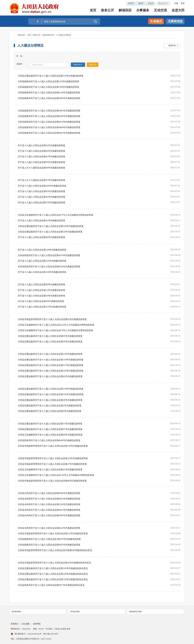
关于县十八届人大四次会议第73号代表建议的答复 (41, 203)
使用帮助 (37, 624)
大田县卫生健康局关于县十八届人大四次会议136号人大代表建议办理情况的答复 (56, 475)
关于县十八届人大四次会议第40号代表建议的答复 (41, 284)
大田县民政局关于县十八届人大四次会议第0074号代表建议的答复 (49, 255)
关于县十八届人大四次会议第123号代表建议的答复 (42, 261)
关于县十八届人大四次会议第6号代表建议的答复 (41, 301)
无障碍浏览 (175, 21)
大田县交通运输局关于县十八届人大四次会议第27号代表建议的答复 (50, 429)
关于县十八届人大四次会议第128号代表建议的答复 (42, 250)
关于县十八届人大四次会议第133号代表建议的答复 (42, 307)
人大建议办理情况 (63, 35)
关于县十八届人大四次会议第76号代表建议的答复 (41, 145)
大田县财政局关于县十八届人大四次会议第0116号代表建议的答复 (49, 93)
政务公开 (108, 11)
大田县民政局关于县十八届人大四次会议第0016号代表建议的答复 (49, 267)
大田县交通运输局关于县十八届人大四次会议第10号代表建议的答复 (50, 232)
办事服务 (143, 11)
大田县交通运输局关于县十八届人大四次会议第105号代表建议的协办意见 (53, 568)
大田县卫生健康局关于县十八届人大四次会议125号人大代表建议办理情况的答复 (56, 325)
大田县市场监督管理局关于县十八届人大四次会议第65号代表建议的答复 (52, 319)
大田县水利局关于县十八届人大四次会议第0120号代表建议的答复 (49, 504)
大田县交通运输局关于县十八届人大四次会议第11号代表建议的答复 (50, 424)
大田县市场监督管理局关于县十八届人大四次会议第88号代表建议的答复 (52, 481)
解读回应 (125, 11)
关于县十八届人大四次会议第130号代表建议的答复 (42, 272)
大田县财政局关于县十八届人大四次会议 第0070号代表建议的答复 (49, 539)
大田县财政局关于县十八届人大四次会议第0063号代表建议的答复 (49, 111)
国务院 (131, 3)
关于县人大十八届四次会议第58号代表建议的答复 (41, 168)
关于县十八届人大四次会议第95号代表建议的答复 (41, 191)
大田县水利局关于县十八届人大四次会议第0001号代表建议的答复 (49, 510)
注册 (176, 3)
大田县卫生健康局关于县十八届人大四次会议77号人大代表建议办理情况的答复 (56, 215)
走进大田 (178, 11)
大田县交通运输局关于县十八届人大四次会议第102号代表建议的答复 (51, 371)
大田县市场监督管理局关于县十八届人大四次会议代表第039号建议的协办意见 (55, 550)
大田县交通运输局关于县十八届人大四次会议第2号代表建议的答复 (50, 406)
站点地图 (26, 624)
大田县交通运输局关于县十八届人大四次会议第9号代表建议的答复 (50, 411)
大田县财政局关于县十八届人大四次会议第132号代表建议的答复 (48, 81)
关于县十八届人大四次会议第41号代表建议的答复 (41, 220)
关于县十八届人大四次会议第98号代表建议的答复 (41, 237)
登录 (183, 3)
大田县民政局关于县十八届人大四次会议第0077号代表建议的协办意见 (51, 585)
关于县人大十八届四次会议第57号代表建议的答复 (41, 180)
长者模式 (156, 21)
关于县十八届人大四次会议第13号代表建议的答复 (41, 290)
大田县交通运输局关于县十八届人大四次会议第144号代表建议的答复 (51, 394)
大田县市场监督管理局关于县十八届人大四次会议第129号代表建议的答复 (53, 458)
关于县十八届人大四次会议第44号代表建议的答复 (41, 197)
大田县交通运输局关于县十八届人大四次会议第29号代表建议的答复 (50, 342)
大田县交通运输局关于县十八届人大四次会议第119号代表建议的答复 (51, 389)
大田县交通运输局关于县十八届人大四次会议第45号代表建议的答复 (50, 336)
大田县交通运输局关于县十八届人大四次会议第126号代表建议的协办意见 (53, 574)
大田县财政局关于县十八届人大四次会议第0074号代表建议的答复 (49, 122)
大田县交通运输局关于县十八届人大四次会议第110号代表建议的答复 (51, 76)
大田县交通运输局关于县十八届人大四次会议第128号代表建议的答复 (51, 226)
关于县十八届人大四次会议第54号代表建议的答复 (41, 296)
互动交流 (160, 11)
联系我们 (15, 624)
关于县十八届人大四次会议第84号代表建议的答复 (41, 151)
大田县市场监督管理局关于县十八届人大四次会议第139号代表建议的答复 (53, 446)
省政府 (141, 3)
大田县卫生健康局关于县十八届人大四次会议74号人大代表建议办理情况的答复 (56, 330)
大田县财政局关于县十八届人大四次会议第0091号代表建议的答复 (49, 133)
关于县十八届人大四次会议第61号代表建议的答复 (41, 157)
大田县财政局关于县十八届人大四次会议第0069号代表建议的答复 (49, 127)
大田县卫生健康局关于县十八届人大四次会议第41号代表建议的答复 (50, 470)
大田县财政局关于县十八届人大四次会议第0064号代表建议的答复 (49, 98)
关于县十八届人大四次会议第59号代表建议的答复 (41, 162)
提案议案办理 (48, 35)
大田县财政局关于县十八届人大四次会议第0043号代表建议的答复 (49, 116)
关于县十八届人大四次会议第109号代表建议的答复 (42, 186)
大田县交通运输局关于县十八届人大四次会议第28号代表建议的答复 (50, 400)
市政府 (151, 3)
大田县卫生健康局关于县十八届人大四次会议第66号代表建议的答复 (50, 435)
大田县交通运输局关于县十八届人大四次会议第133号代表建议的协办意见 (53, 579)
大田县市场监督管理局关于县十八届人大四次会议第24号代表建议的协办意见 (54, 563)
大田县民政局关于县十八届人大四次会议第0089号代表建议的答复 (49, 440)
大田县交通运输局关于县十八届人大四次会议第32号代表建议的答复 (50, 354)
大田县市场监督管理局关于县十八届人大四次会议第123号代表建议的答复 (53, 534)
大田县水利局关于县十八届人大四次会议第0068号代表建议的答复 (49, 493)
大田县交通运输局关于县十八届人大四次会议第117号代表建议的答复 (51, 365)
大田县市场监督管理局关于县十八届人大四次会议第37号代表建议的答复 (52, 464)
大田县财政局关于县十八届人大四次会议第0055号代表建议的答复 (49, 545)
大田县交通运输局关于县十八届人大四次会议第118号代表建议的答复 (51, 360)
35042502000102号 (34, 634)
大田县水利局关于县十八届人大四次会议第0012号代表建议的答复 (49, 528)
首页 (93, 11)
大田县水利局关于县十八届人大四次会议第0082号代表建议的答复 (49, 515)
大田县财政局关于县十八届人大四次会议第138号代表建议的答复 (48, 87)
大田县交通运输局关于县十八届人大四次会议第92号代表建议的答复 (50, 376)
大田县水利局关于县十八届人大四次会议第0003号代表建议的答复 (49, 499)
